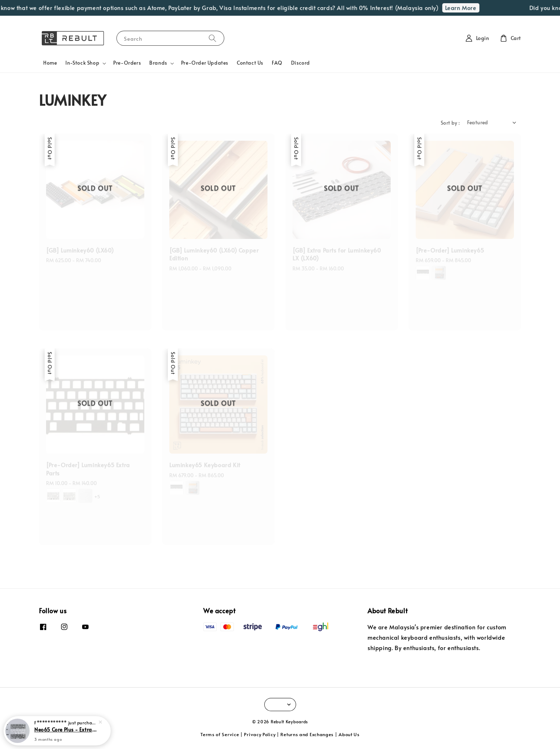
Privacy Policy (260, 734)
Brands (158, 63)
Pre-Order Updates (205, 63)
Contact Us (250, 63)
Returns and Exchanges (307, 734)
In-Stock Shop (82, 63)
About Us (349, 734)
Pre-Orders (127, 63)
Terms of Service (220, 734)
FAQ (277, 63)
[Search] (212, 38)
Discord (301, 63)
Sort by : (450, 123)
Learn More (466, 8)
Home (50, 63)
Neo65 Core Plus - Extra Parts (66, 730)
